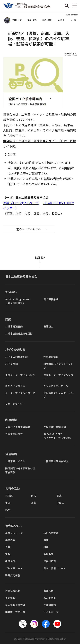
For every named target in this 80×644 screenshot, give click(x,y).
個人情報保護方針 (15, 605)
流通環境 (11, 454)
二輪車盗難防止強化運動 (19, 333)
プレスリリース (14, 568)
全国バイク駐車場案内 (18, 427)
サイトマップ (51, 612)
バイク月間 (11, 364)
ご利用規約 (50, 605)
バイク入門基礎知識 (16, 357)
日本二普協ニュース (55, 568)
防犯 (8, 319)
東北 (33, 495)
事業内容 (10, 540)
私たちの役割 (51, 533)
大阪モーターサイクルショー (58, 377)
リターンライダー (15, 404)
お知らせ (49, 591)
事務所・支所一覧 (15, 612)
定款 (8, 554)
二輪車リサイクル (15, 461)
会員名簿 (49, 554)
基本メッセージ (14, 533)
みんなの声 (50, 598)
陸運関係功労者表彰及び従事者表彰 (20, 470)
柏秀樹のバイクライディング (58, 366)
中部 (8, 503)
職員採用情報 (13, 575)
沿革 (8, 547)
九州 (8, 510)
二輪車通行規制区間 (55, 427)
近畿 (33, 503)
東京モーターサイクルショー (20, 377)
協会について (14, 526)
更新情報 (10, 598)
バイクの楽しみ (15, 349)
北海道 (9, 495)
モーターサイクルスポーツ (20, 393)
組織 (46, 547)
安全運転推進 (51, 299)
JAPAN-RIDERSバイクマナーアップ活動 (57, 436)
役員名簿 (10, 561)
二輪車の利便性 (14, 434)
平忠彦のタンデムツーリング (58, 395)
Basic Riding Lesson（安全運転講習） (18, 301)
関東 (59, 495)
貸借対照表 (50, 561)
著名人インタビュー (16, 386)
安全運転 (11, 292)
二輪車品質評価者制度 (56, 461)
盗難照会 (49, 326)
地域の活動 (13, 488)
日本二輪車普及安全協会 (21, 276)
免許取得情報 (51, 357)
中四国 (60, 503)
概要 (46, 540)
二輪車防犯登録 (14, 326)
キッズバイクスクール (56, 386)
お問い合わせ (72, 14)
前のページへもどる (29, 229)
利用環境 (11, 420)
